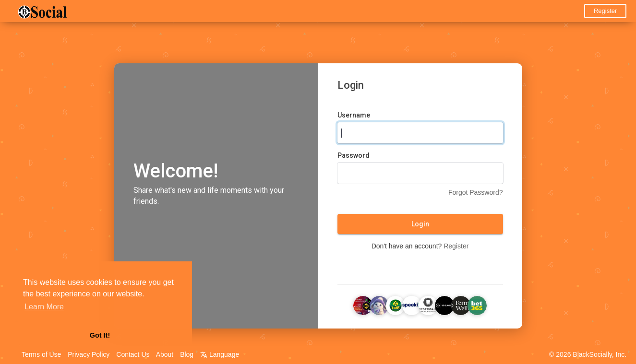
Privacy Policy (89, 354)
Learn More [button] (44, 307)
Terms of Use (41, 354)
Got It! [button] (100, 335)
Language (220, 354)
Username (354, 115)
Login (420, 224)
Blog (187, 354)
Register (605, 11)
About (165, 354)
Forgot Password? (476, 192)
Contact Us (133, 354)
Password (354, 155)
